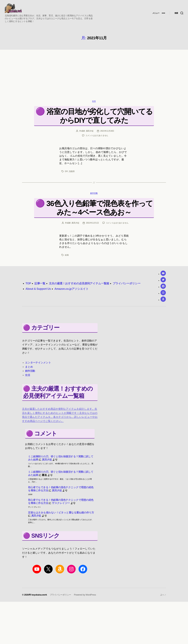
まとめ (29, 368)
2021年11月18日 (107, 132)
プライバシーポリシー (130, 285)
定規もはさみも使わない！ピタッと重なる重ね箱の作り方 (61, 514)
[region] (94, 71)
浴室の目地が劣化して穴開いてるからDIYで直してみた (100, 117)
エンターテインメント (38, 364)
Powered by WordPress (85, 596)
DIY (66, 173)
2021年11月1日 (92, 224)
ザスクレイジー (61, 504)
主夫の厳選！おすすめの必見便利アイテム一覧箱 (81, 285)
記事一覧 (40, 285)
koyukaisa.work (39, 596)
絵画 (67, 256)
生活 (94, 102)
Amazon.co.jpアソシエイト (73, 290)
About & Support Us (39, 290)
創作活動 (94, 195)
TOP (28, 285)
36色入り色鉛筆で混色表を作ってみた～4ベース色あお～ (100, 209)
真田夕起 (90, 132)
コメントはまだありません (97, 137)
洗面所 (72, 173)
